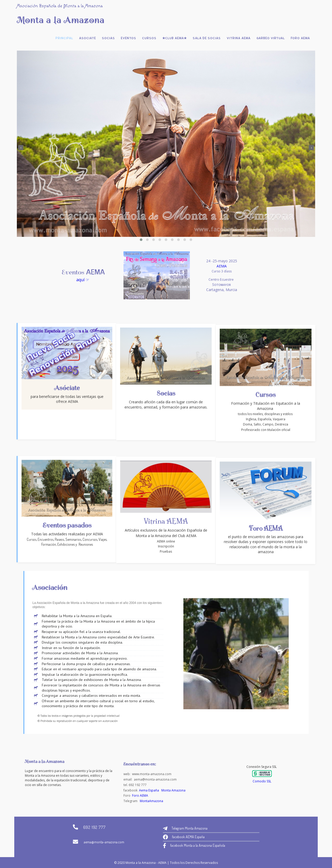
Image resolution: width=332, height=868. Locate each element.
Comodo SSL (262, 781)
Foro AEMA (140, 795)
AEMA (165, 266)
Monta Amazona (173, 790)
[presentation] (21, 148)
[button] (141, 240)
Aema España (149, 790)
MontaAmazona (151, 801)
